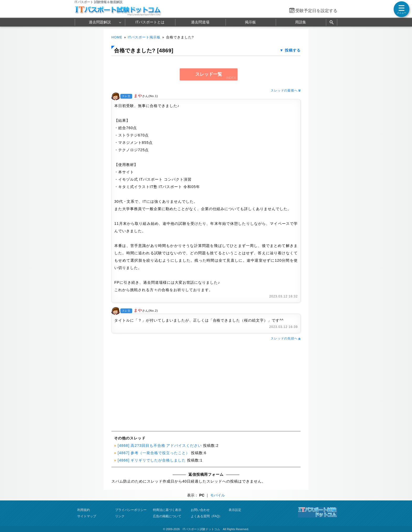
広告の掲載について (167, 516)
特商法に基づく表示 (167, 510)
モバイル (218, 495)
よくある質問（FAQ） (207, 516)
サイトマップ (87, 516)
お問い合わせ (200, 510)
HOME (117, 37)
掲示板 (250, 22)
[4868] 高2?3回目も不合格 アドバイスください (160, 445)
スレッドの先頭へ (286, 338)
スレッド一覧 (209, 74)
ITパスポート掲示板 (144, 37)
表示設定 (235, 510)
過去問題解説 (100, 22)
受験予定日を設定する (316, 11)
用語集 (301, 22)
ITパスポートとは (150, 22)
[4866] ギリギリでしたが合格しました (152, 460)
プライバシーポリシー (131, 510)
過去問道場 (200, 22)
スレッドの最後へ (286, 90)
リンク (120, 516)
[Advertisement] (158, 386)
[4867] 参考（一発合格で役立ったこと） (154, 453)
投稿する (293, 50)
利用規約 (84, 510)
